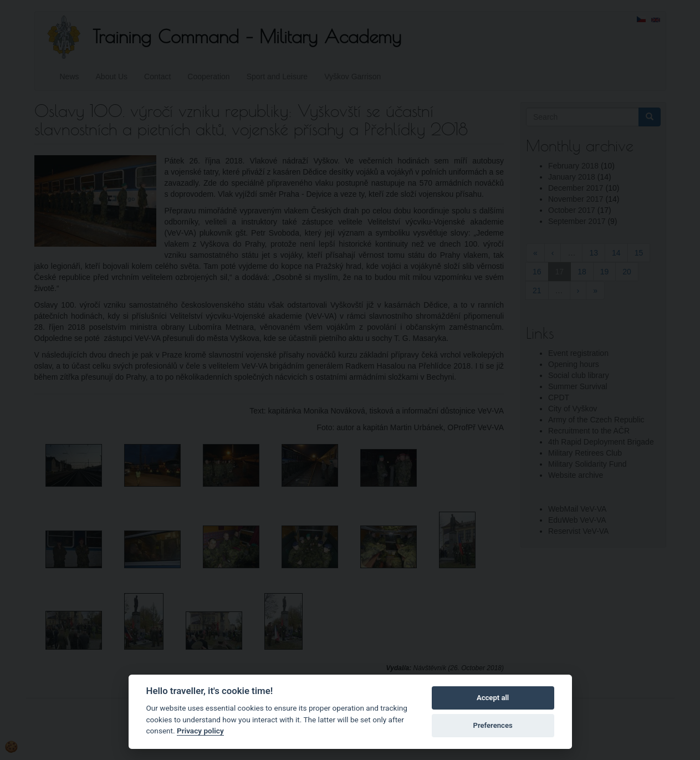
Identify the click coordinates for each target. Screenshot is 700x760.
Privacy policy (200, 731)
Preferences (492, 725)
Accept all (493, 698)
